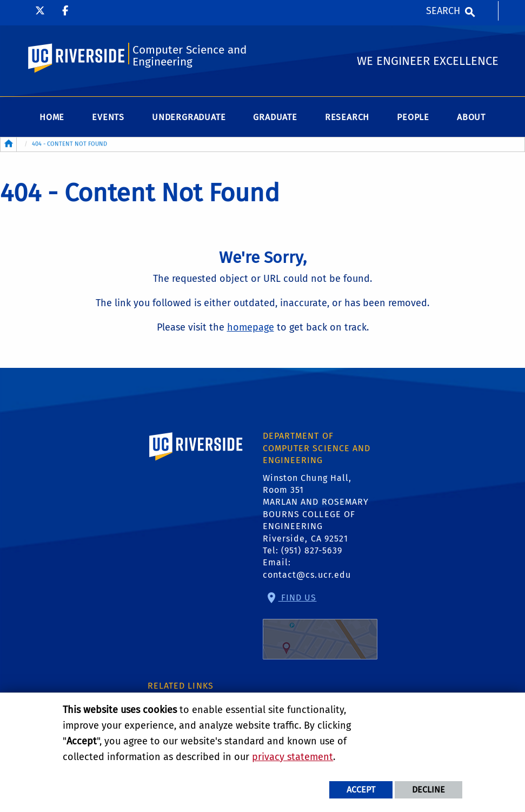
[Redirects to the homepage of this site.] (9, 144)
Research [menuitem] (347, 117)
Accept (361, 790)
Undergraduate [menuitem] (189, 117)
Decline (428, 790)
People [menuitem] (413, 117)
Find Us (320, 626)
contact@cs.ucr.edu (307, 575)
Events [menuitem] (108, 117)
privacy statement (293, 757)
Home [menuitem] (52, 117)
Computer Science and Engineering (190, 56)
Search (443, 11)
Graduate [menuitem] (275, 117)
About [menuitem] (471, 117)
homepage (251, 327)
